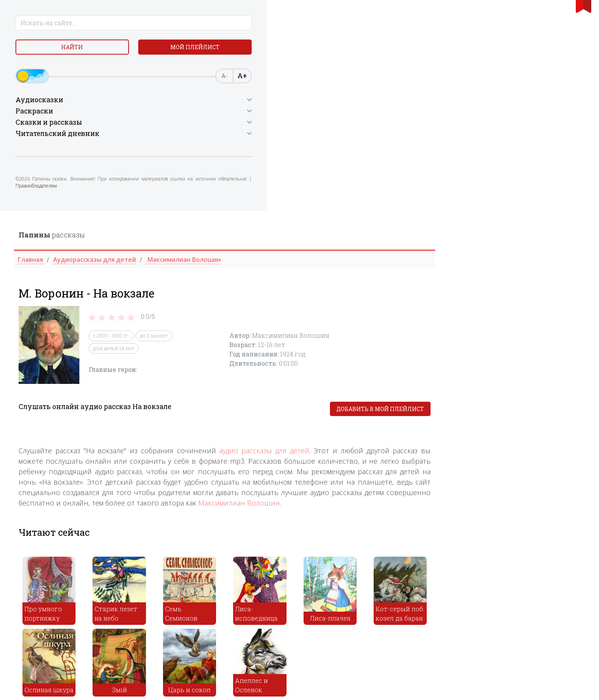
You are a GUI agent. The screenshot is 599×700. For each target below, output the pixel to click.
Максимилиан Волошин (389, 292)
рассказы (202, 24)
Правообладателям (73, 196)
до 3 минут (304, 125)
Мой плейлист (100, 50)
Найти (39, 50)
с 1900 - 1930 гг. (261, 125)
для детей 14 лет (263, 137)
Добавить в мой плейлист (530, 198)
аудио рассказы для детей (414, 240)
